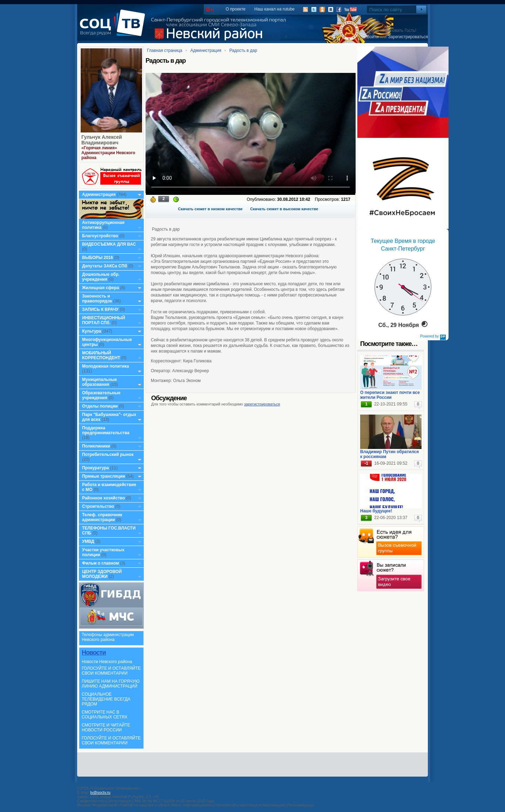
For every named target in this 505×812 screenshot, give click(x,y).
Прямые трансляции (104, 476)
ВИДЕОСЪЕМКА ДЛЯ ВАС (109, 244)
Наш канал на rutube (274, 9)
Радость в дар (243, 50)
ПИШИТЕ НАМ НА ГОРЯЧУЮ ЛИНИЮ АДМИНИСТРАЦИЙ (111, 684)
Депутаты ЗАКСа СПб (105, 266)
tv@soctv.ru (100, 792)
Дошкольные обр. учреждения (101, 277)
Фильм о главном (100, 563)
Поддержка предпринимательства (106, 430)
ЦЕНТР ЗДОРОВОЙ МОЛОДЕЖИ (102, 574)
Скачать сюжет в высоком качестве (284, 209)
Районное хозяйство (103, 498)
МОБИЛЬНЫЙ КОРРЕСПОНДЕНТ (102, 355)
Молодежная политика (106, 366)
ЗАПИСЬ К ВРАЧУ (100, 309)
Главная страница (165, 50)
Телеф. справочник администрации (102, 517)
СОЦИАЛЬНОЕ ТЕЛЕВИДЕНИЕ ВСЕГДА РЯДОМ (106, 699)
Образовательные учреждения (101, 395)
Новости (94, 653)
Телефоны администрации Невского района (108, 637)
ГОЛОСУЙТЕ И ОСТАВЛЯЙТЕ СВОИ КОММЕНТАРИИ (111, 671)
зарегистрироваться (262, 404)
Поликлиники (96, 446)
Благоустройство (101, 236)
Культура (92, 331)
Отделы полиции (100, 406)
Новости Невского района (107, 662)
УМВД (88, 541)
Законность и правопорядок (97, 299)
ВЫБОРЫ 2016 (97, 258)
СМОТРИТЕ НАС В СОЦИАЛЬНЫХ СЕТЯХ (105, 715)
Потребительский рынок (108, 455)
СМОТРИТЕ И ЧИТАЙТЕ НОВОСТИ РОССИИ (106, 728)
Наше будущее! (376, 511)
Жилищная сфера (100, 288)
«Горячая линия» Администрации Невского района (108, 153)
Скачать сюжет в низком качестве (210, 209)
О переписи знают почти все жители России (390, 395)
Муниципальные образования (99, 382)
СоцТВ (114, 28)
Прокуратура (96, 468)
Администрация (99, 195)
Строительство (98, 506)
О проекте (235, 9)
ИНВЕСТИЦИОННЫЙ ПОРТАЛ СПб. (104, 320)
